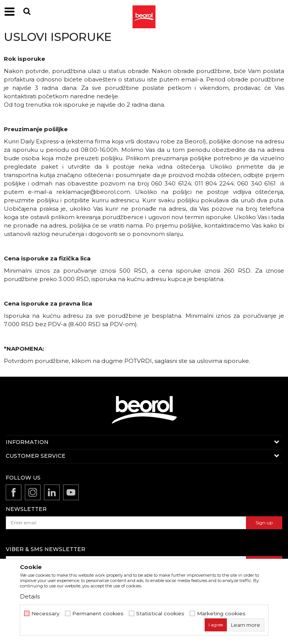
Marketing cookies (221, 614)
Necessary (46, 614)
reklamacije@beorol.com (93, 192)
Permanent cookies (98, 614)
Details (30, 596)
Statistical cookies (160, 614)
